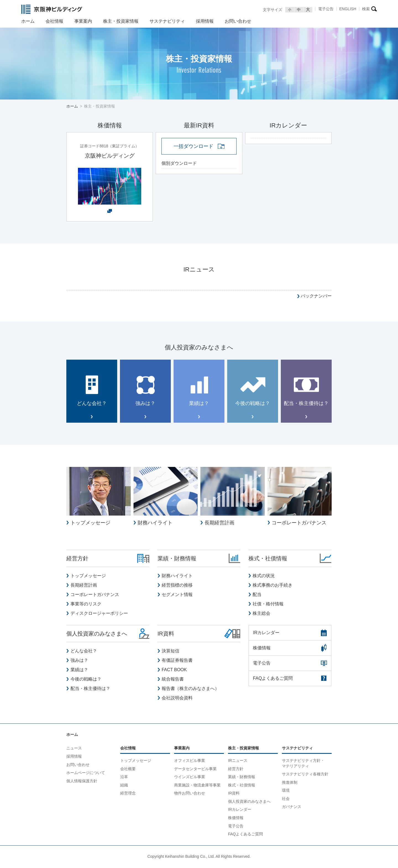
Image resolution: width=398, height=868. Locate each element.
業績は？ (79, 670)
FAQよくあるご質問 (245, 835)
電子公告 (326, 9)
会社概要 (128, 769)
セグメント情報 (177, 595)
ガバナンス (292, 807)
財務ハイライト (177, 576)
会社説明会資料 (177, 698)
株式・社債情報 (242, 786)
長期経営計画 (84, 586)
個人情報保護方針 (82, 781)
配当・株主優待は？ (90, 689)
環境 (286, 791)
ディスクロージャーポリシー (99, 614)
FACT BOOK (174, 670)
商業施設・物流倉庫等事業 (197, 786)
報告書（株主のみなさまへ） (190, 689)
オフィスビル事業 (190, 761)
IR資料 (234, 794)
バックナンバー (316, 296)
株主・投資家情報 (243, 749)
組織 (124, 786)
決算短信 (171, 651)
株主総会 (261, 614)
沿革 (124, 777)
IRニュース (238, 761)
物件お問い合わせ (190, 794)
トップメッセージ (88, 576)
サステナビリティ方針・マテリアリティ (303, 764)
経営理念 (128, 794)
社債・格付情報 (268, 604)
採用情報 (74, 757)
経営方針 (236, 769)
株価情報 (236, 818)
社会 (286, 799)
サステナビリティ (297, 749)
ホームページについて (86, 773)
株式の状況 (264, 576)
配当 (257, 595)
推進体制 (290, 783)
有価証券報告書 (177, 661)
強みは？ (79, 661)
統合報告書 (173, 680)
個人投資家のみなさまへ (249, 802)
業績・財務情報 (242, 777)
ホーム (72, 735)
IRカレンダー (240, 810)
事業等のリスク (86, 604)
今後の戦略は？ (86, 680)
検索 (366, 9)
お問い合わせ (78, 765)
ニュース (74, 749)
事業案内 (182, 749)
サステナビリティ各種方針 (305, 775)
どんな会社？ (84, 651)
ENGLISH (348, 9)
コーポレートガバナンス (95, 595)
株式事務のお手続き (273, 586)
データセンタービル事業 (195, 769)
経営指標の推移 (177, 586)
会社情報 (128, 749)
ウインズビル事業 (190, 777)
